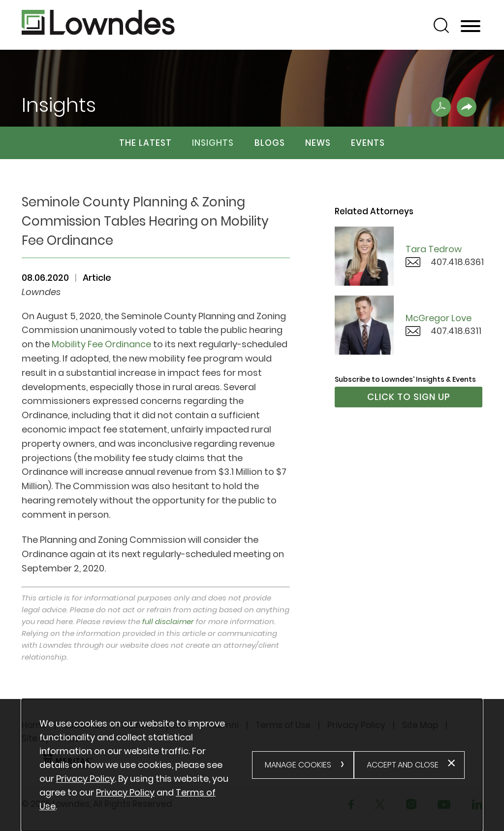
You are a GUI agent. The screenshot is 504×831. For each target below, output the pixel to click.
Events (368, 143)
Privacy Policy (85, 779)
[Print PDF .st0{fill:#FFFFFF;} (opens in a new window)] (441, 107)
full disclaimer (168, 621)
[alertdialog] (252, 765)
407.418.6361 (457, 262)
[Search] (441, 25)
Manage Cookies (298, 765)
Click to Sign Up (409, 397)
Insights (213, 143)
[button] (467, 107)
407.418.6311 (456, 331)
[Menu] (471, 27)
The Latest (145, 143)
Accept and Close (403, 765)
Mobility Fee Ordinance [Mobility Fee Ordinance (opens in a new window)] (101, 344)
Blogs (270, 143)
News (318, 143)
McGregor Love (439, 318)
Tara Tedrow (434, 249)
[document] (146, 765)
